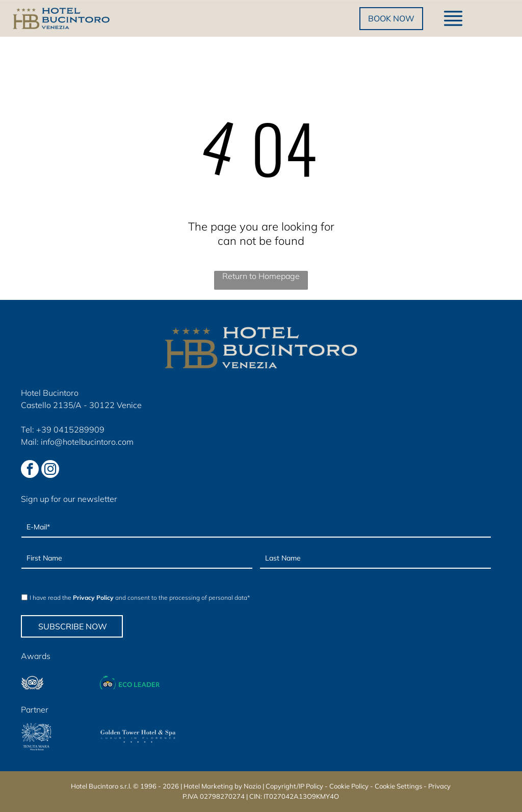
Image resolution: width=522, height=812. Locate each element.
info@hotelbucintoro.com (87, 442)
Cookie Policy (349, 786)
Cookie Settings (398, 786)
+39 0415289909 (70, 429)
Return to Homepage (261, 276)
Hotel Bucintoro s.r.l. (101, 786)
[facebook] (30, 470)
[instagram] (50, 470)
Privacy (439, 786)
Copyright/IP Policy (294, 786)
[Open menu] (453, 18)
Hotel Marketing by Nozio (222, 786)
